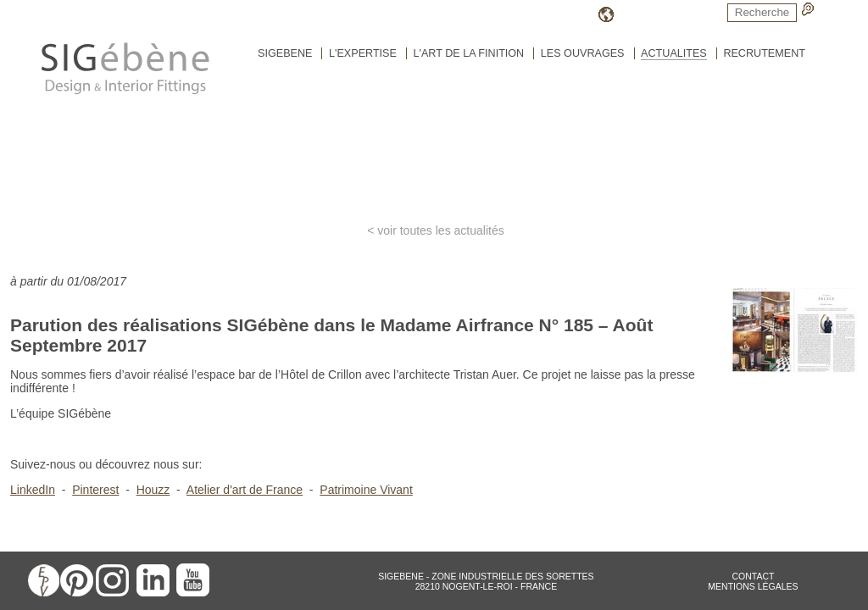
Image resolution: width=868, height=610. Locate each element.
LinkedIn (33, 490)
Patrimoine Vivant (366, 490)
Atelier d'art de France (245, 490)
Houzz (153, 490)
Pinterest (95, 490)
